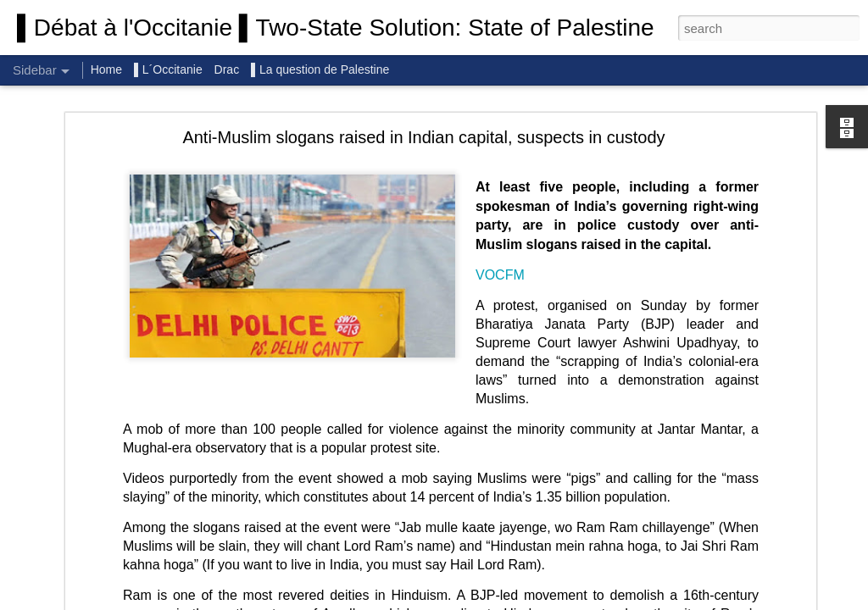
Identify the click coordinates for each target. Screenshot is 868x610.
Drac (227, 69)
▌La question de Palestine (320, 69)
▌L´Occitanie (170, 69)
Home (106, 69)
